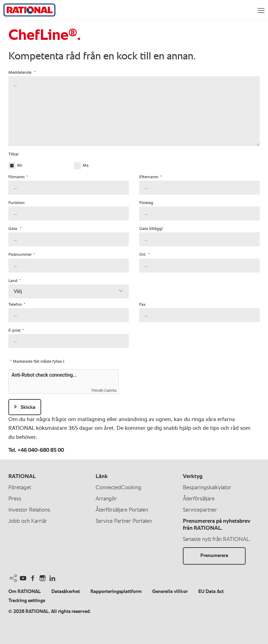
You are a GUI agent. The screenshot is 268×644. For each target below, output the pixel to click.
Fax (142, 305)
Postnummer (22, 255)
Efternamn (151, 177)
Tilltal (13, 154)
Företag (146, 203)
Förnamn (18, 177)
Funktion (17, 203)
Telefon (17, 305)
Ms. (86, 166)
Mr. (20, 166)
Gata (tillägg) (151, 229)
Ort (145, 255)
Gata (15, 229)
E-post (16, 331)
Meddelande (22, 73)
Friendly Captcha (104, 390)
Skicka (28, 407)
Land (15, 281)
